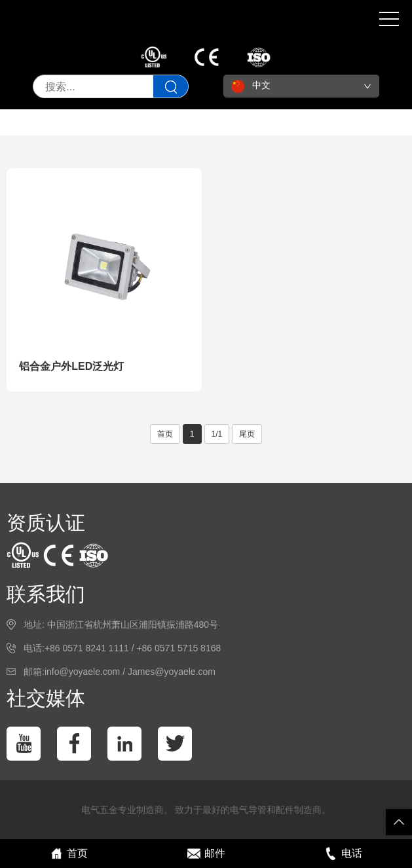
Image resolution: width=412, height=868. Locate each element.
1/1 (217, 434)
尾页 (247, 434)
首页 (165, 434)
